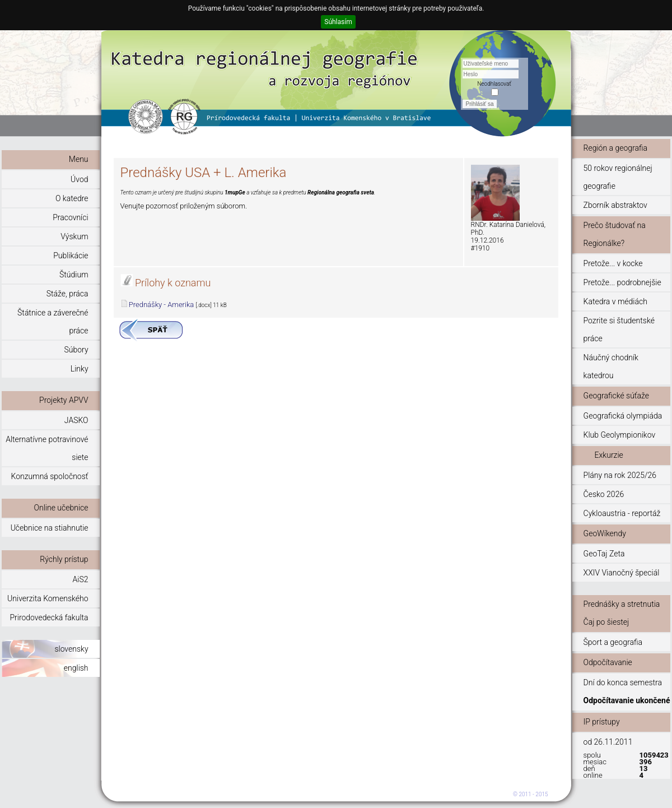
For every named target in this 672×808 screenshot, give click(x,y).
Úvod (79, 179)
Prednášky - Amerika (162, 305)
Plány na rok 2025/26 (620, 475)
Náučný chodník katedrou (611, 366)
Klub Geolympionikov (620, 435)
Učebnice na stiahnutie (50, 528)
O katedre (72, 198)
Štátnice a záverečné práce (53, 322)
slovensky (71, 649)
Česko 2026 (604, 494)
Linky (80, 369)
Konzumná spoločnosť (50, 476)
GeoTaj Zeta (604, 554)
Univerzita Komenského (48, 598)
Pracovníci (70, 217)
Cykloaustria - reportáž (622, 513)
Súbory (76, 350)
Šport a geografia (613, 642)
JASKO (76, 420)
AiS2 (81, 579)
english (76, 668)
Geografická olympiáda (623, 416)
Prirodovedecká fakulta (49, 617)
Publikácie (71, 256)
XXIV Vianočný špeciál (622, 573)
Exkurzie (609, 455)
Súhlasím (338, 22)
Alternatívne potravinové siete (47, 448)
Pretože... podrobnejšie (622, 282)
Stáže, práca (67, 294)
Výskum (74, 236)
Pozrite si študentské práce (619, 329)
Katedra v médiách (615, 301)
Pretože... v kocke (613, 263)
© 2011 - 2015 (531, 794)
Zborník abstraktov (615, 205)
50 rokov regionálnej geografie (618, 177)
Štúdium (74, 275)
